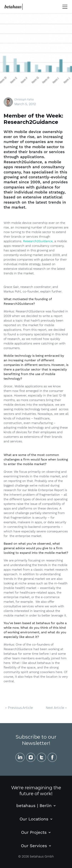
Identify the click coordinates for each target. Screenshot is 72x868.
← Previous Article (19, 708)
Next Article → (56, 708)
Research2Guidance (38, 241)
